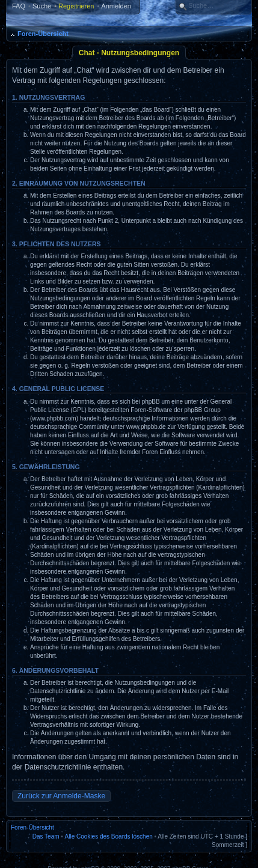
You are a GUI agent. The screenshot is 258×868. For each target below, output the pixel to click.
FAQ (19, 6)
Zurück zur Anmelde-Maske (61, 796)
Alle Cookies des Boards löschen (109, 836)
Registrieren (76, 6)
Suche (42, 6)
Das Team (46, 836)
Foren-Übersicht (43, 34)
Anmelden (116, 6)
